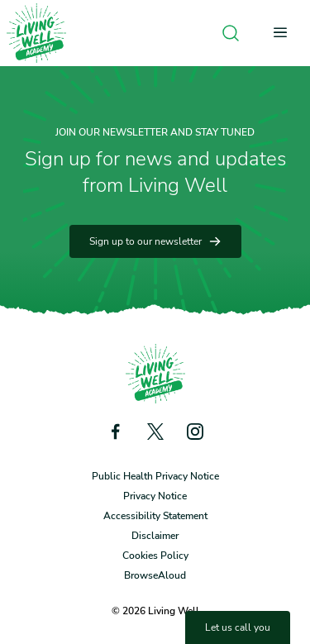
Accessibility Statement (155, 516)
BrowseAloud (155, 575)
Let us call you (238, 627)
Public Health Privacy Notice (155, 476)
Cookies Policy (155, 556)
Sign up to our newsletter (155, 241)
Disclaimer (155, 536)
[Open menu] (285, 33)
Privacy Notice (155, 496)
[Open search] (231, 33)
